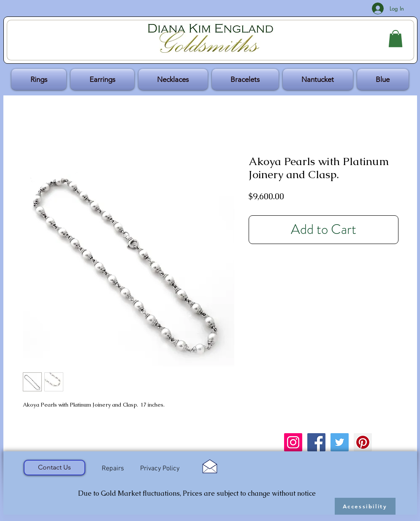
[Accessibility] (365, 506)
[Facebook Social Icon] (316, 442)
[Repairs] (113, 469)
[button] (396, 39)
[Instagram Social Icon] (293, 442)
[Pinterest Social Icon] (363, 442)
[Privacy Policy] (160, 469)
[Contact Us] (54, 468)
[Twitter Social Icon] (340, 442)
